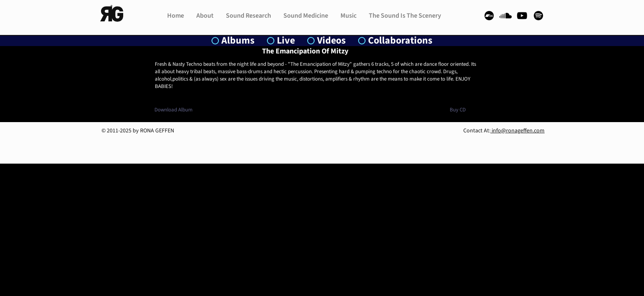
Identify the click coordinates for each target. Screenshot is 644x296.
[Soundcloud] (506, 16)
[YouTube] (522, 16)
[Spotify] (538, 16)
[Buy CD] (458, 110)
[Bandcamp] (489, 16)
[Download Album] (173, 110)
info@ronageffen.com (517, 131)
